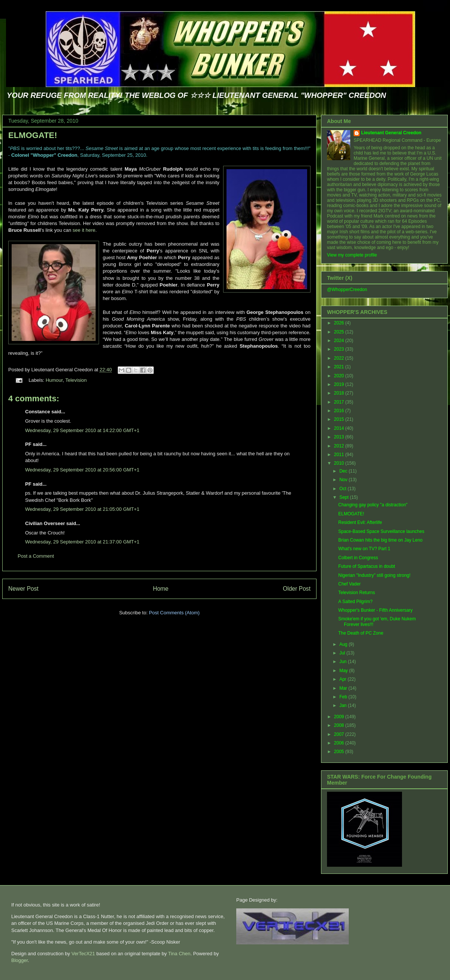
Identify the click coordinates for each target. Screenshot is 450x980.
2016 (340, 411)
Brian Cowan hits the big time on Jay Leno (380, 540)
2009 (340, 717)
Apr (343, 679)
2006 (340, 743)
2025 (340, 332)
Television (76, 380)
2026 (340, 323)
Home (161, 589)
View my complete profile (352, 255)
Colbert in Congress (358, 558)
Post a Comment (36, 556)
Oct (343, 489)
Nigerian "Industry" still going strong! (374, 575)
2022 (340, 358)
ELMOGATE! (33, 135)
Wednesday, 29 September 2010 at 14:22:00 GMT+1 (82, 430)
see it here (84, 230)
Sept (345, 497)
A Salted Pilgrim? (355, 602)
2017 (340, 402)
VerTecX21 (83, 954)
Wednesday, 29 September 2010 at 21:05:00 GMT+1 (82, 509)
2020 (340, 376)
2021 (340, 367)
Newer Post (23, 589)
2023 (340, 349)
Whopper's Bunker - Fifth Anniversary (375, 610)
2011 (340, 455)
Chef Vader (349, 584)
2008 (340, 725)
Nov (344, 480)
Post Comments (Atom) (174, 613)
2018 (340, 393)
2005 (340, 752)
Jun (344, 662)
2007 (340, 734)
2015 (340, 419)
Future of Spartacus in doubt (367, 566)
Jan (344, 705)
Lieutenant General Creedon (391, 133)
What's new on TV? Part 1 (364, 549)
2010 (340, 463)
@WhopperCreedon (347, 290)
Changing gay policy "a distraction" (373, 505)
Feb (344, 697)
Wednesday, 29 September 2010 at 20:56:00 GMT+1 (82, 470)
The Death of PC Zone (361, 633)
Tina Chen (179, 954)
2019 (340, 384)
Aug (344, 644)
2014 (340, 428)
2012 (340, 446)
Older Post (297, 589)
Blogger (19, 960)
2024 (340, 341)
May (344, 671)
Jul (343, 653)
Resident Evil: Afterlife (360, 522)
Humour (54, 380)
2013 (340, 437)
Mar (344, 688)
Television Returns (357, 593)
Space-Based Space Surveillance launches (381, 531)
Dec (344, 471)
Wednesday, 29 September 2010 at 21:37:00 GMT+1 (82, 542)
